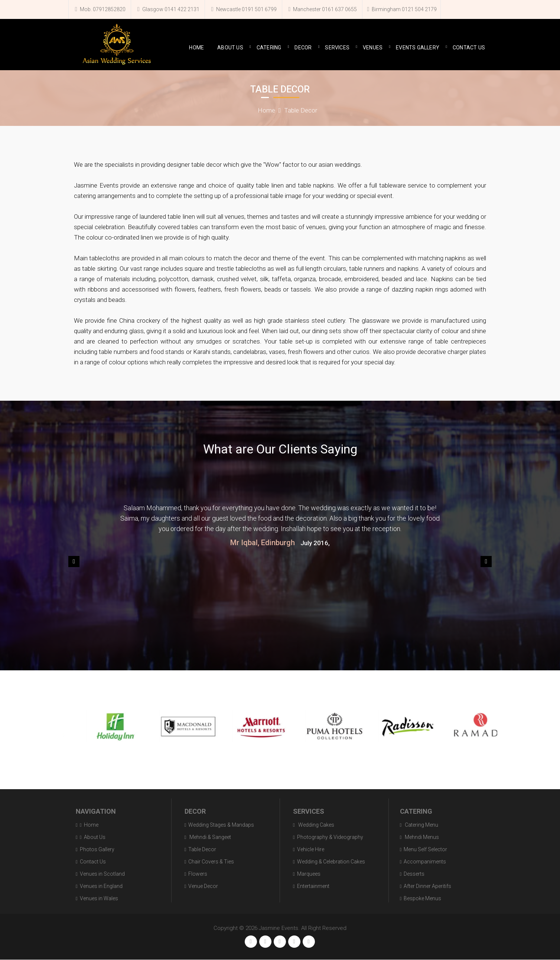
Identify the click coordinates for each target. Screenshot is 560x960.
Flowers (198, 874)
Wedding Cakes (316, 825)
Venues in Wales (99, 898)
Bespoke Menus (422, 898)
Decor (303, 48)
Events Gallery (418, 48)
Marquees (309, 874)
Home (196, 48)
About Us (230, 48)
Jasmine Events (279, 928)
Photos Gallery (97, 849)
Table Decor (301, 110)
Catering (269, 48)
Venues (373, 48)
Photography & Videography (330, 837)
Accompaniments (425, 862)
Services (337, 48)
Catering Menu (421, 825)
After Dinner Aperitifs (427, 886)
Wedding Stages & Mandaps (221, 825)
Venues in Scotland (102, 874)
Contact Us (469, 48)
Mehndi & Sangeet (210, 837)
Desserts (414, 874)
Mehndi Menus (421, 837)
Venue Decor (203, 886)
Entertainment (313, 886)
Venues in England (101, 886)
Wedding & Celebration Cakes (331, 862)
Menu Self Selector (425, 849)
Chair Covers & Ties (211, 862)
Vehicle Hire (311, 849)
